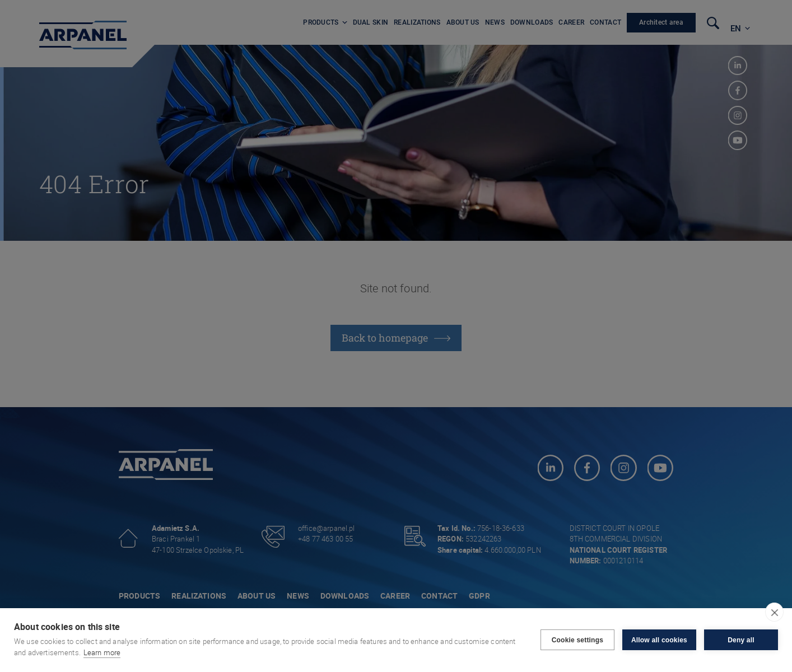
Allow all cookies (659, 640)
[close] (774, 612)
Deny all (741, 640)
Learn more (102, 652)
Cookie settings (577, 640)
